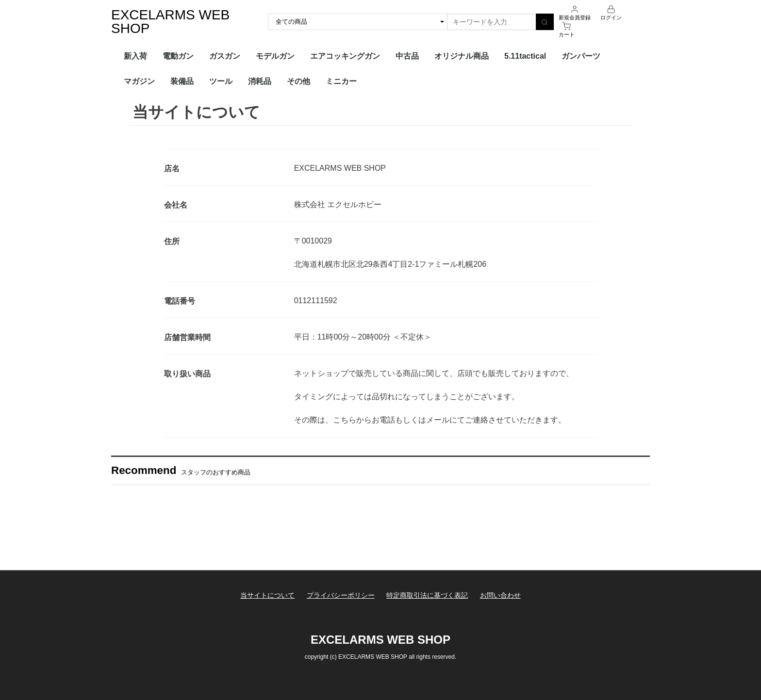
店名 (172, 169)
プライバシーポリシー (341, 595)
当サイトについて (267, 595)
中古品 (407, 56)
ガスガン (225, 56)
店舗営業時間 (187, 337)
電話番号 (180, 301)
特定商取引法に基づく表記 (427, 595)
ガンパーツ (581, 56)
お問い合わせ (500, 595)
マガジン (139, 81)
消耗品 (260, 81)
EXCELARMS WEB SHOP (170, 22)
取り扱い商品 (187, 374)
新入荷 (135, 56)
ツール (221, 81)
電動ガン (178, 56)
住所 (172, 241)
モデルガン (275, 56)
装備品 (182, 81)
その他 (298, 81)
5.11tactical (525, 56)
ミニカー (341, 81)
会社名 (176, 205)
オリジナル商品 (462, 56)
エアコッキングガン (345, 56)
